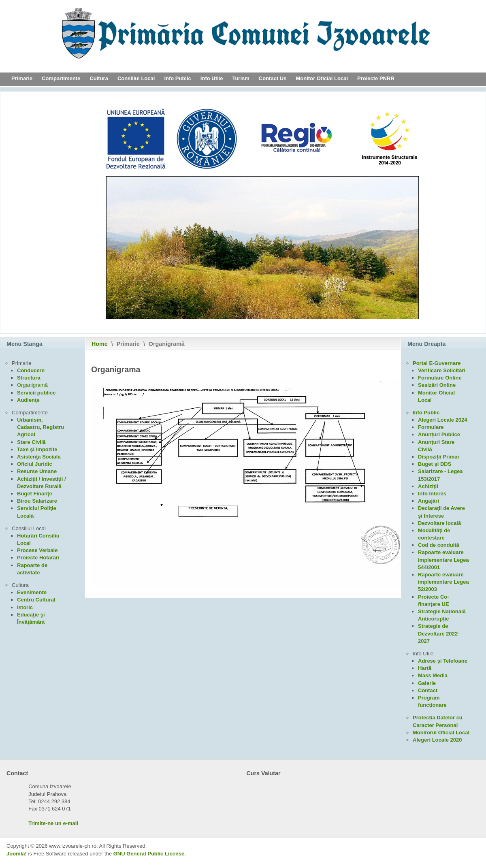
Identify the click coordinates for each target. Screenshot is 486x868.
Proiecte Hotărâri (38, 558)
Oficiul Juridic (35, 464)
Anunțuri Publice (439, 434)
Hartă (425, 668)
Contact (428, 690)
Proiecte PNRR (376, 78)
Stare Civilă (31, 442)
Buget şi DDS (435, 464)
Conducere (31, 370)
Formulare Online (440, 378)
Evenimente (32, 592)
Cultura (99, 78)
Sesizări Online (437, 385)
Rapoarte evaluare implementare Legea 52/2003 (443, 582)
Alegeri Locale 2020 (437, 740)
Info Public (177, 78)
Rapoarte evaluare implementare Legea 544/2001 (443, 560)
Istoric (25, 607)
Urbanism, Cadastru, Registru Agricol (40, 427)
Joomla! (17, 854)
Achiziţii (428, 486)
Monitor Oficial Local (322, 78)
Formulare (431, 427)
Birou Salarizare (37, 501)
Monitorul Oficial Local (441, 733)
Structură (29, 378)
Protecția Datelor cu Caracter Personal (438, 721)
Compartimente (61, 78)
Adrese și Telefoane (443, 661)
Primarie (22, 78)
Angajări (428, 501)
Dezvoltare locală (439, 523)
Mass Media (433, 675)
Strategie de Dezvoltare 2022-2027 (439, 633)
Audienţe (28, 400)
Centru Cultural (36, 600)
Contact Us (273, 78)
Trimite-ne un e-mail (53, 823)
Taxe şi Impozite (37, 449)
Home (100, 344)
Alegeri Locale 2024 (442, 420)
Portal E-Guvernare (437, 363)
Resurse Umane (37, 471)
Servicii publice (36, 393)
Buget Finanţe (35, 494)
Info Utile (212, 78)
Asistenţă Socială (39, 457)
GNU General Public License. (150, 854)
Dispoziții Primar (439, 457)
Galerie (427, 683)
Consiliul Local (136, 78)
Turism (241, 78)
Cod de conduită (439, 545)
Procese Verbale (37, 550)
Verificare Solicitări (442, 370)
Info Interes (432, 494)
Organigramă (32, 385)
